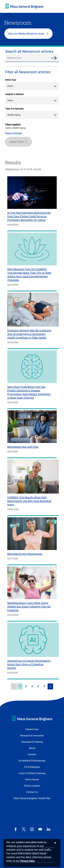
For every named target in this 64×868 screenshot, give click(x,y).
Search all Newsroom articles (29, 51)
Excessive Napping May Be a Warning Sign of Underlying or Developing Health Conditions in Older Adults (29, 334)
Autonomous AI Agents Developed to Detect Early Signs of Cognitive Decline (29, 664)
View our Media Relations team (26, 34)
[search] (32, 58)
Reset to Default (14, 133)
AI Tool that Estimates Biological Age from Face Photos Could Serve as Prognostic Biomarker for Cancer (29, 216)
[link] (14, 686)
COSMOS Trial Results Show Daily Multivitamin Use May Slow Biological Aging (29, 501)
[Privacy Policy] (27, 861)
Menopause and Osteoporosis (25, 554)
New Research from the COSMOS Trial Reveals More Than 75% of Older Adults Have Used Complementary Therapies (29, 275)
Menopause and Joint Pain (23, 447)
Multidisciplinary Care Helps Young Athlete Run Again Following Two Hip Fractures (29, 607)
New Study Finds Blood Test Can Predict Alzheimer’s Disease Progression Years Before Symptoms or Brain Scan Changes (29, 392)
